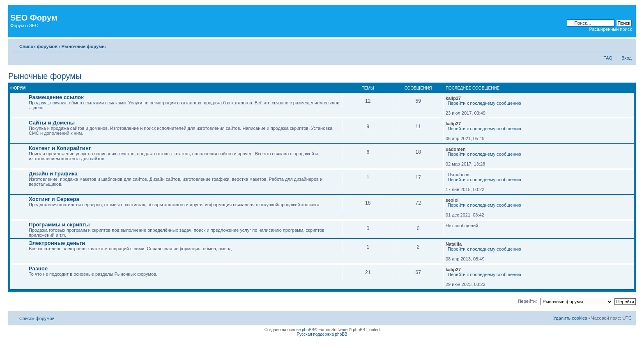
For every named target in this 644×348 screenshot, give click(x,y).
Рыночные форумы (84, 46)
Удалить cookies (570, 318)
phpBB (308, 330)
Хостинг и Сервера (54, 199)
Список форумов (38, 46)
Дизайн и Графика (53, 174)
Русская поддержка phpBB (322, 334)
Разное (38, 268)
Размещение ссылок (56, 97)
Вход (627, 58)
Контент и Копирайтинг (60, 148)
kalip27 (453, 98)
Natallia (454, 244)
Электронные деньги (57, 243)
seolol (452, 200)
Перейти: (528, 301)
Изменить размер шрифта (626, 45)
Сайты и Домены (52, 123)
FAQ (608, 58)
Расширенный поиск (610, 29)
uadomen (456, 149)
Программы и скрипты (59, 225)
